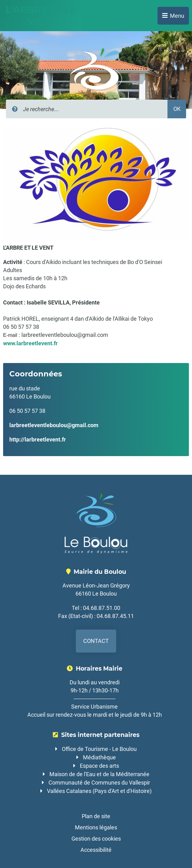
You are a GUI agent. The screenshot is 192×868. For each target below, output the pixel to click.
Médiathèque (99, 757)
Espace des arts (99, 766)
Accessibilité (96, 850)
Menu (177, 16)
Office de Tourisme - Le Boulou (99, 749)
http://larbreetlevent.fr (38, 439)
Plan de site (96, 816)
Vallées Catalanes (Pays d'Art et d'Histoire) (99, 791)
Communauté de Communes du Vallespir (99, 783)
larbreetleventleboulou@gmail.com (54, 425)
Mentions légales (96, 827)
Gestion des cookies (96, 839)
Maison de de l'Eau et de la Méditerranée (99, 774)
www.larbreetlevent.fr (30, 343)
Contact (96, 641)
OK (177, 109)
